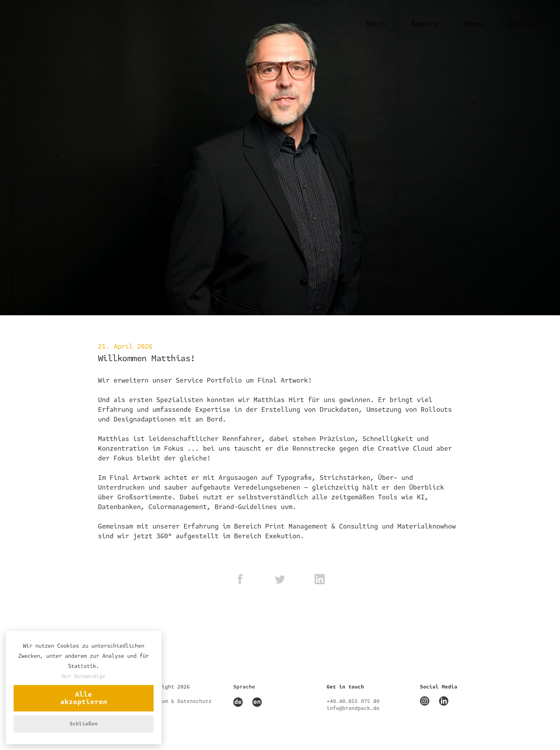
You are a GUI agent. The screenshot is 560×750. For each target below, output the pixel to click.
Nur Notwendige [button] (84, 676)
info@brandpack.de (353, 708)
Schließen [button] (84, 724)
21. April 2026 (125, 347)
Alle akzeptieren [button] (84, 698)
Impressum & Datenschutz (176, 701)
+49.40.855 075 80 (353, 701)
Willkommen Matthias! (147, 358)
